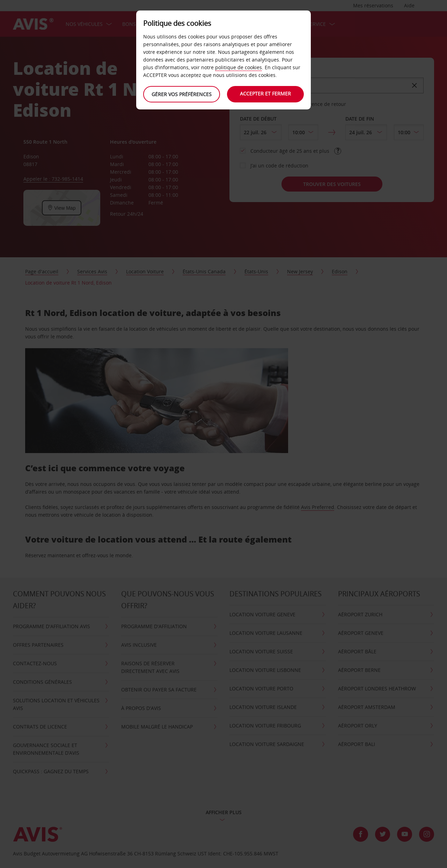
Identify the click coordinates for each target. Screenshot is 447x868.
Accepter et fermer (265, 94)
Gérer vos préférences (182, 94)
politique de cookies (239, 67)
